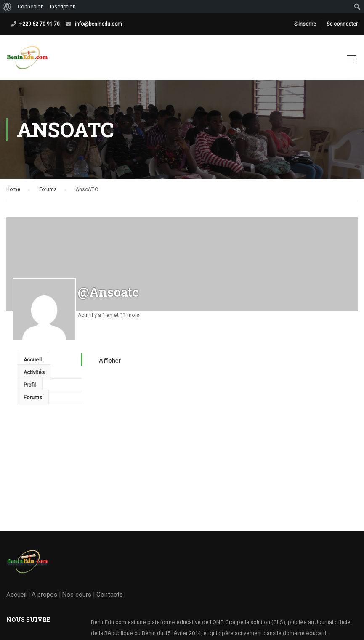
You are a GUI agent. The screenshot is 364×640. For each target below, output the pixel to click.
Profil (30, 385)
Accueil (33, 360)
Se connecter (342, 24)
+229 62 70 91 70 (39, 24)
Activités (34, 372)
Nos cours (77, 595)
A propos (44, 595)
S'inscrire (305, 24)
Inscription (63, 7)
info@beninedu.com (98, 24)
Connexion (31, 7)
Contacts (110, 595)
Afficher (110, 361)
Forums (48, 189)
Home (13, 189)
